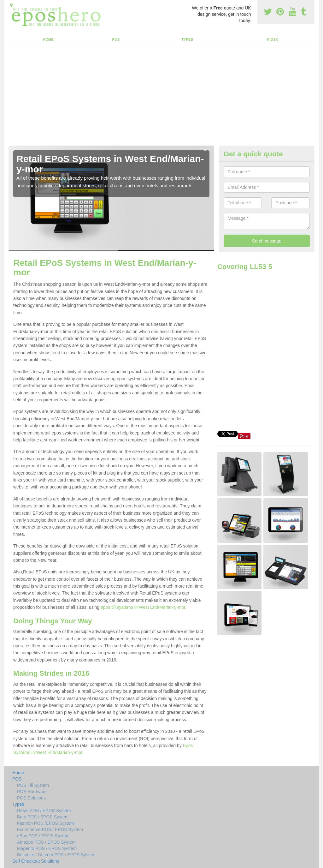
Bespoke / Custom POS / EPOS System (56, 855)
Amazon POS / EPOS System (46, 842)
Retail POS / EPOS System (44, 811)
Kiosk (272, 39)
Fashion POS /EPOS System (46, 823)
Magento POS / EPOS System (47, 848)
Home (48, 39)
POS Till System (33, 785)
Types (187, 39)
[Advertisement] (161, 98)
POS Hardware (32, 792)
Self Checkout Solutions (36, 861)
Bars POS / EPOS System (43, 817)
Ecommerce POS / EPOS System (50, 829)
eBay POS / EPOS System (43, 836)
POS (116, 39)
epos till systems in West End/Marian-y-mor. (144, 607)
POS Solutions (31, 798)
